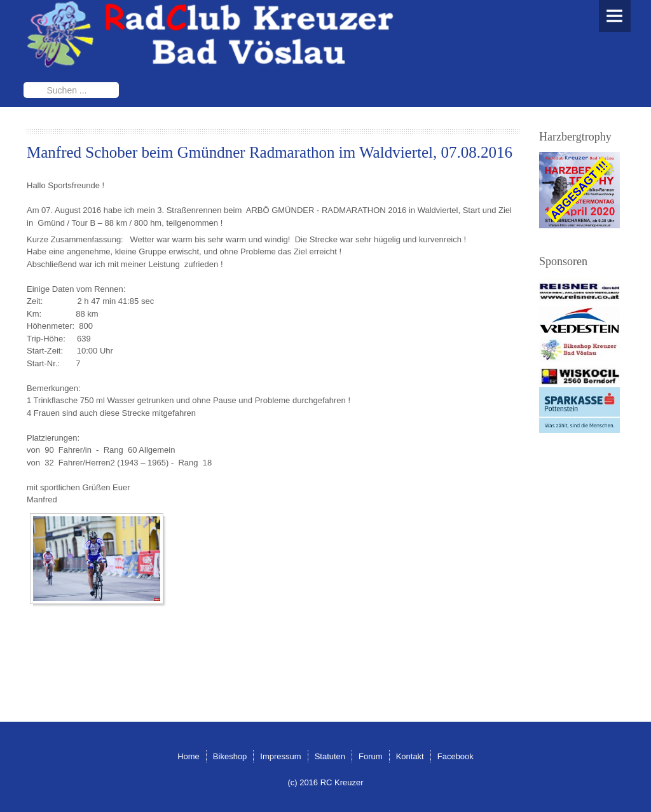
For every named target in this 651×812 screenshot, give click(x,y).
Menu (615, 16)
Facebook (456, 756)
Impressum (280, 756)
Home (188, 756)
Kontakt (410, 756)
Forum (371, 756)
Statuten (330, 756)
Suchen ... (24, 82)
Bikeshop (230, 756)
